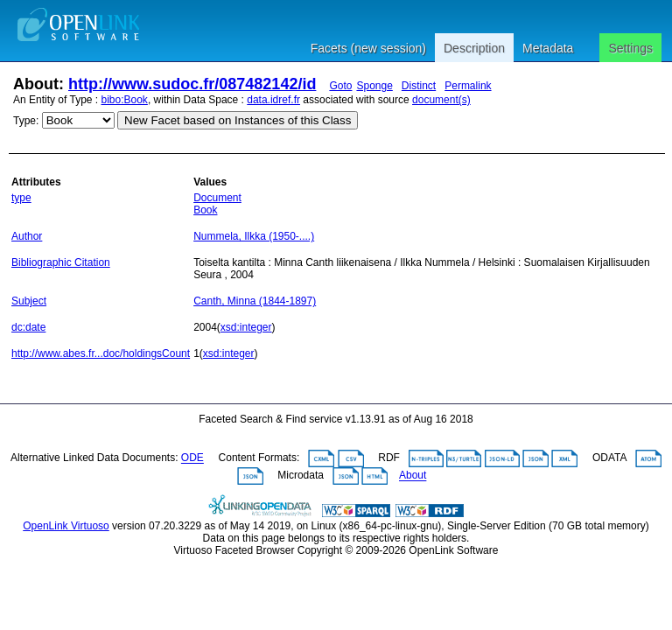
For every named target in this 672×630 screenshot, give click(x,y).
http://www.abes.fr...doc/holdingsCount (101, 353)
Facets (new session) (368, 48)
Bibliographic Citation (61, 262)
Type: (26, 121)
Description (474, 48)
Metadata (548, 48)
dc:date (28, 327)
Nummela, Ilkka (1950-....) (254, 236)
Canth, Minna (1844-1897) (255, 301)
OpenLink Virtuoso (66, 526)
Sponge (374, 86)
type (21, 198)
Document (217, 198)
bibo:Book (125, 100)
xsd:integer (246, 327)
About (413, 476)
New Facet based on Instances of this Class (238, 120)
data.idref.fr (273, 100)
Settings (630, 48)
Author (27, 236)
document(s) (441, 100)
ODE (192, 458)
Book (205, 210)
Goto (340, 86)
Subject (29, 301)
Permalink (468, 86)
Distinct (419, 86)
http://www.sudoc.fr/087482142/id (192, 84)
